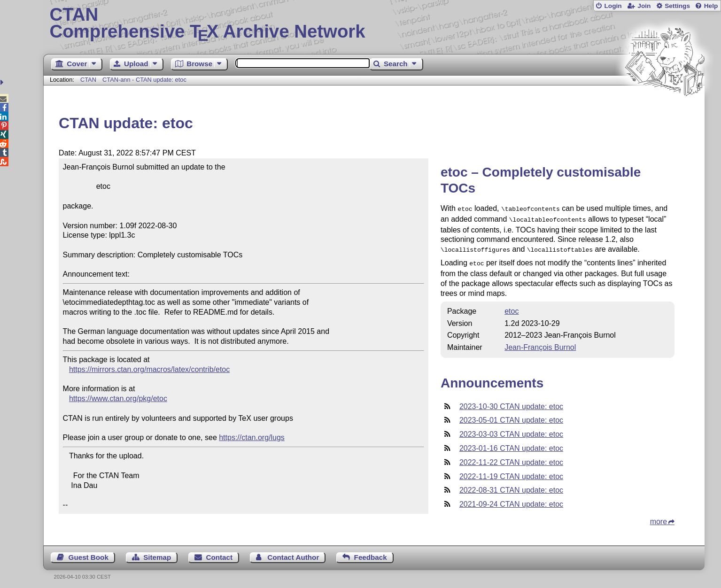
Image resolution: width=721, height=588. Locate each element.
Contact (220, 553)
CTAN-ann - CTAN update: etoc (144, 80)
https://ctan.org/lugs (252, 437)
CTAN (88, 80)
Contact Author (293, 553)
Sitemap (157, 553)
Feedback (371, 553)
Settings (677, 6)
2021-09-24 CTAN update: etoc (511, 500)
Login (613, 6)
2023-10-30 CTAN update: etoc (511, 403)
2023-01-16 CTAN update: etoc (511, 445)
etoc (512, 307)
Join (644, 6)
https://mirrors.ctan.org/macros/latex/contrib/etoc (149, 369)
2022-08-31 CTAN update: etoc (511, 486)
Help (711, 6)
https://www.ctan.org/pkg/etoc (118, 398)
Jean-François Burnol (540, 344)
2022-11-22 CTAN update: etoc (511, 459)
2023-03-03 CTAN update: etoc (511, 430)
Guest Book (89, 553)
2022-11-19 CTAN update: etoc (511, 473)
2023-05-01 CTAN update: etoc (511, 416)
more (659, 518)
